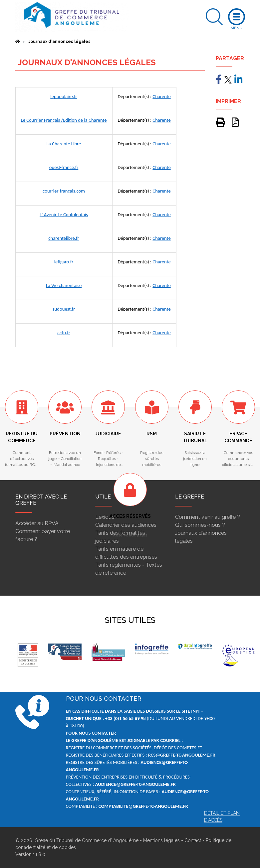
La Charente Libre (64, 144)
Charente (161, 96)
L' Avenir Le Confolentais (64, 215)
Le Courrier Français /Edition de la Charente (64, 120)
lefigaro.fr (64, 262)
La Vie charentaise (64, 285)
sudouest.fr (64, 309)
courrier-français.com (64, 191)
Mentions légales (161, 840)
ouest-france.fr (64, 167)
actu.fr (64, 333)
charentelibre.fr (64, 238)
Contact (193, 840)
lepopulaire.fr (64, 96)
